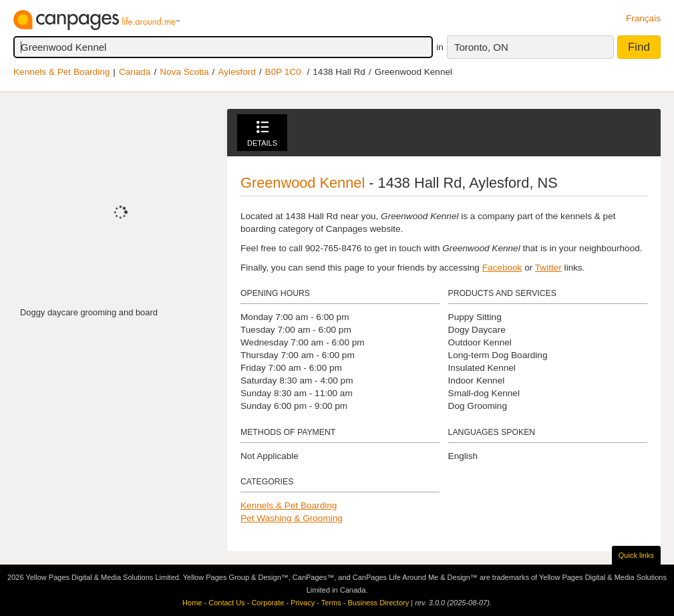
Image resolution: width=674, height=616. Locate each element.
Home (192, 603)
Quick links (636, 555)
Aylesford (236, 72)
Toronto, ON (481, 47)
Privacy (303, 603)
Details (262, 134)
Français (643, 18)
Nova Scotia (184, 72)
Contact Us (226, 603)
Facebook (502, 268)
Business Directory (378, 603)
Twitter (548, 268)
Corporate (268, 603)
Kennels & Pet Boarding (61, 72)
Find (639, 47)
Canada (135, 72)
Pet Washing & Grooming (292, 518)
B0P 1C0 (283, 72)
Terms (331, 603)
